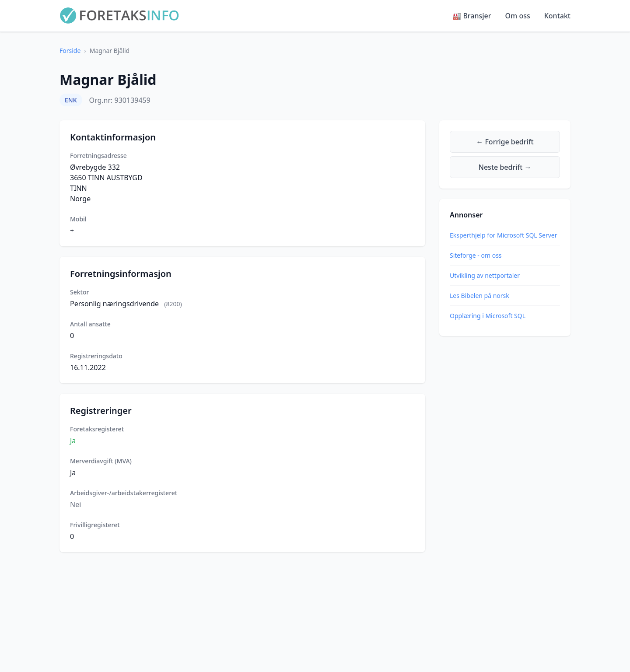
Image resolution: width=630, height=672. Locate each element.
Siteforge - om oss (476, 255)
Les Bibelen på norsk (479, 296)
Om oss (518, 16)
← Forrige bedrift (505, 142)
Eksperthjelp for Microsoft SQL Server (503, 235)
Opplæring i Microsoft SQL (488, 316)
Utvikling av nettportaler (485, 275)
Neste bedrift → (505, 167)
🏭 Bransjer (472, 16)
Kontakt (557, 16)
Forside (70, 51)
